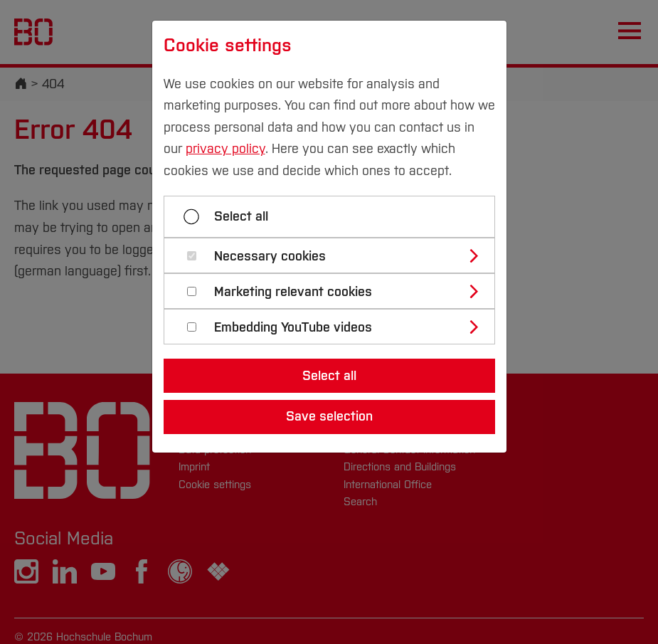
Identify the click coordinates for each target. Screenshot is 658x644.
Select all (241, 216)
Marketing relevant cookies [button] (293, 292)
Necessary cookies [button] (270, 257)
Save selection (329, 416)
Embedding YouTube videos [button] (293, 328)
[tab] (335, 255)
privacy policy (225, 149)
